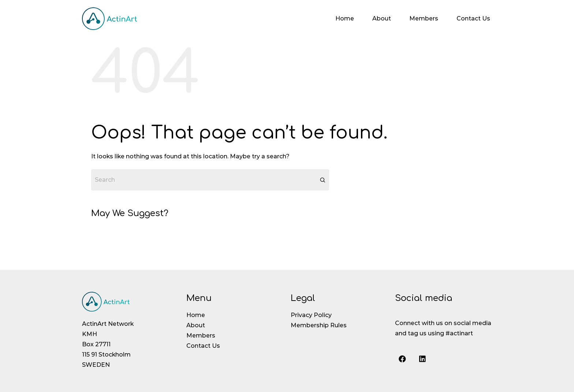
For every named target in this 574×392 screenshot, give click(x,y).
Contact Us (473, 18)
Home (345, 18)
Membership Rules (319, 325)
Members (424, 18)
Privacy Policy (311, 315)
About (382, 18)
